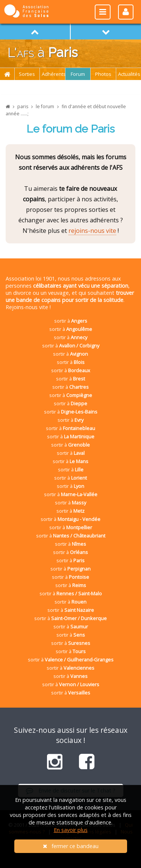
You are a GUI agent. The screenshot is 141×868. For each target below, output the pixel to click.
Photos (103, 74)
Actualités (129, 74)
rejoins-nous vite (92, 231)
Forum (78, 74)
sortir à (71, 321)
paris (23, 106)
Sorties (27, 74)
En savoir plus (71, 830)
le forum (45, 106)
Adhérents (53, 74)
